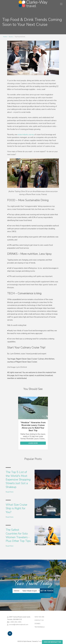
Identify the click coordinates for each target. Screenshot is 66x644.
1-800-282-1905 (15, 622)
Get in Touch (47, 591)
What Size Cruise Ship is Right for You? (16, 508)
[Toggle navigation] (61, 4)
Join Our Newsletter (52, 642)
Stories (11, 37)
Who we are (39, 617)
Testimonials (40, 627)
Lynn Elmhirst (15, 354)
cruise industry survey (26, 135)
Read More (10, 492)
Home (5, 37)
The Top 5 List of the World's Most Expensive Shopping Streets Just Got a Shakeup (18, 480)
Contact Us (39, 620)
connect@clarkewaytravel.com (18, 624)
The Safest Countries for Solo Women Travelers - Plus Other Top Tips (18, 535)
